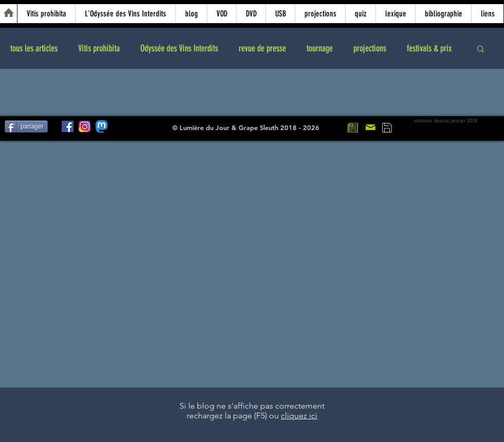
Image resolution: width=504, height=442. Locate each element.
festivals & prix (429, 48)
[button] (481, 50)
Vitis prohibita (99, 48)
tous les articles (34, 48)
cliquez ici (299, 416)
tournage (320, 48)
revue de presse (262, 48)
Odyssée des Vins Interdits (179, 48)
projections (370, 48)
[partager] (26, 126)
